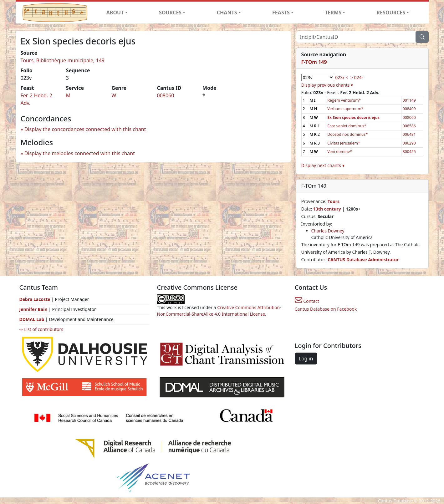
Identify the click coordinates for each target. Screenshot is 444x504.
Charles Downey (328, 231)
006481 (409, 134)
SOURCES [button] (170, 13)
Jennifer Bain (34, 309)
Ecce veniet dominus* (347, 126)
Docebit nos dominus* (347, 134)
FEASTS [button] (281, 13)
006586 (409, 126)
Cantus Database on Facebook (326, 309)
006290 (409, 143)
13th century (327, 209)
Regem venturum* (344, 100)
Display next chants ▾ (323, 165)
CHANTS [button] (227, 13)
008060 (165, 95)
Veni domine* (340, 152)
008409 (409, 109)
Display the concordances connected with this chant (85, 129)
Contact (307, 301)
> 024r (357, 77)
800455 (409, 152)
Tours (334, 201)
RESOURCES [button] (391, 13)
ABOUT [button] (115, 13)
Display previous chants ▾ (327, 85)
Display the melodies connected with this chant (80, 153)
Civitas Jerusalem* (344, 143)
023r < (342, 77)
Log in (306, 359)
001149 (409, 100)
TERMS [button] (333, 13)
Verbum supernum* (345, 109)
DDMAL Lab (32, 319)
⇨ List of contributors (41, 329)
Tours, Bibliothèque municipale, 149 (63, 60)
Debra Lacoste (35, 299)
